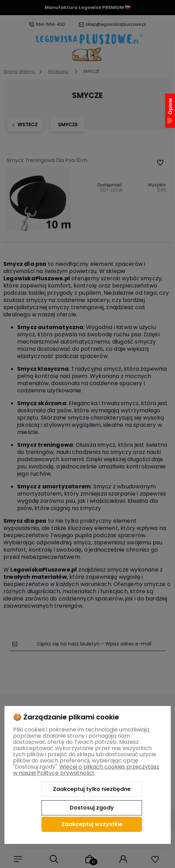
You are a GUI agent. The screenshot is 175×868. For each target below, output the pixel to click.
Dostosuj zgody (92, 808)
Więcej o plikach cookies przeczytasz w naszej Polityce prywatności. (86, 770)
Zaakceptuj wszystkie (92, 824)
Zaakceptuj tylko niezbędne (92, 789)
